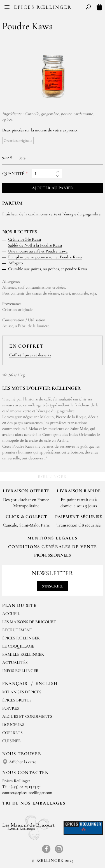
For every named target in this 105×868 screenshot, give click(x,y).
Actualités (15, 662)
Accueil (11, 614)
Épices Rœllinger (43, 7)
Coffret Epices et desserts (30, 355)
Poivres (11, 708)
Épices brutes (17, 700)
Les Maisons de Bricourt (29, 622)
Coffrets (12, 733)
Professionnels (53, 555)
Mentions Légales (53, 538)
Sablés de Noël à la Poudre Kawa (35, 245)
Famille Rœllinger (23, 654)
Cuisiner (12, 741)
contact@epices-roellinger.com (27, 792)
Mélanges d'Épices (22, 692)
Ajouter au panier (53, 188)
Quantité (13, 174)
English (46, 684)
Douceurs (13, 725)
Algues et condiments (27, 716)
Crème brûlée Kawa (25, 239)
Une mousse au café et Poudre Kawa (38, 251)
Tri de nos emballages (34, 803)
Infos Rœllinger (20, 671)
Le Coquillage (18, 646)
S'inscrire (53, 586)
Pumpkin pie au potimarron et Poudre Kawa (45, 257)
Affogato (15, 263)
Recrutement (17, 630)
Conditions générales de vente (53, 547)
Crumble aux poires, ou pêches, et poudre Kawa (47, 269)
